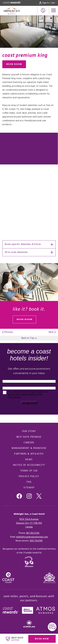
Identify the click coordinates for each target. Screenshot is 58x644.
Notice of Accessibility (29, 465)
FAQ (29, 482)
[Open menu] (54, 10)
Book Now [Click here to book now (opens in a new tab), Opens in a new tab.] (42, 639)
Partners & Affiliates (29, 454)
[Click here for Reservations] (36, 541)
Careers (29, 443)
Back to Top (29, 338)
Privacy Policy (29, 476)
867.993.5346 (33, 533)
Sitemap (29, 488)
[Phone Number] (43, 10)
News (29, 460)
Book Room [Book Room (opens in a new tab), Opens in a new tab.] (14, 64)
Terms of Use (29, 471)
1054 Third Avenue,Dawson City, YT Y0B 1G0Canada (29, 523)
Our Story (29, 431)
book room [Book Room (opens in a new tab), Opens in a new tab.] (25, 319)
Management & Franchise (29, 448)
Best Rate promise (29, 437)
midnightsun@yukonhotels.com (32, 537)
